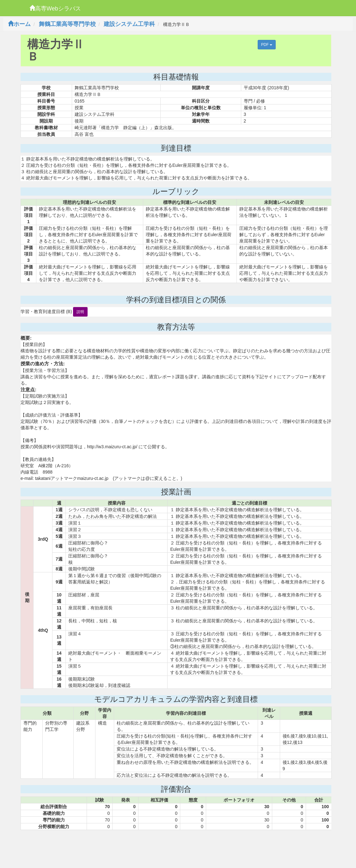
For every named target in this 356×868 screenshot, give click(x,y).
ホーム (19, 24)
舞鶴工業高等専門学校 (67, 24)
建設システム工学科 (129, 24)
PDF (267, 45)
